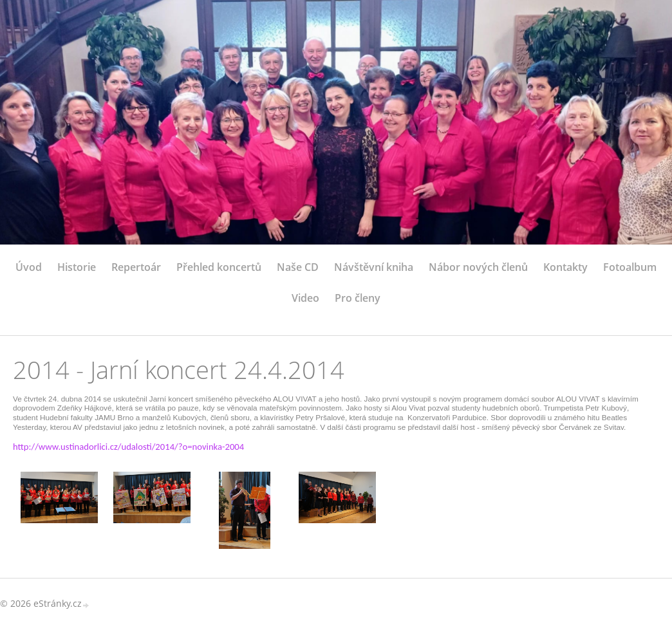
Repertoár (136, 267)
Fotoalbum (630, 267)
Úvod (29, 267)
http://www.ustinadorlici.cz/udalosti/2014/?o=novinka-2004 (128, 447)
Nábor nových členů (478, 267)
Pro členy (358, 298)
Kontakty (565, 267)
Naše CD (298, 267)
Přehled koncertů (219, 267)
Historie (77, 267)
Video (305, 298)
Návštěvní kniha (374, 267)
